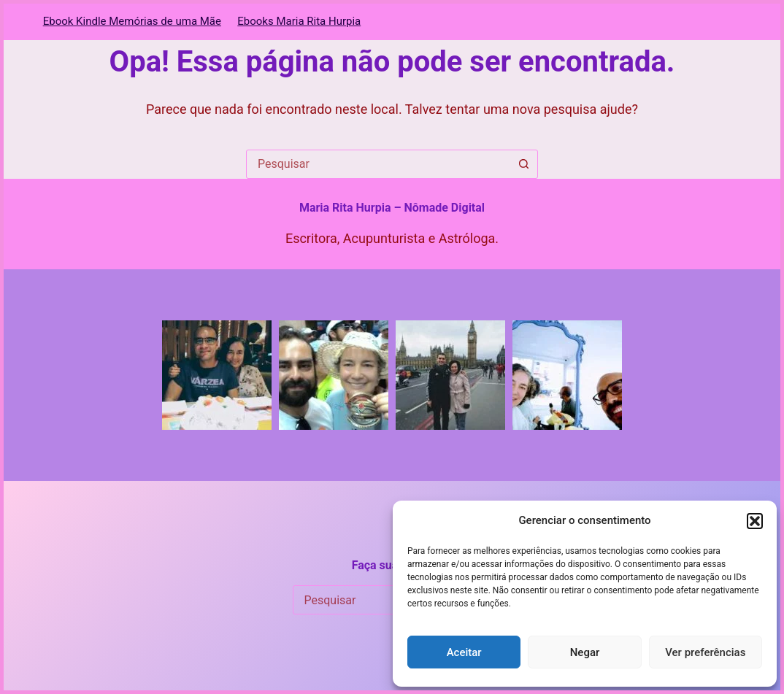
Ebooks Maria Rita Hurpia (299, 21)
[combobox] (378, 164)
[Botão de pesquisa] (523, 164)
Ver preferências (705, 652)
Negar (585, 652)
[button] (755, 521)
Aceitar (464, 652)
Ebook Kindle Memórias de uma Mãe (132, 21)
